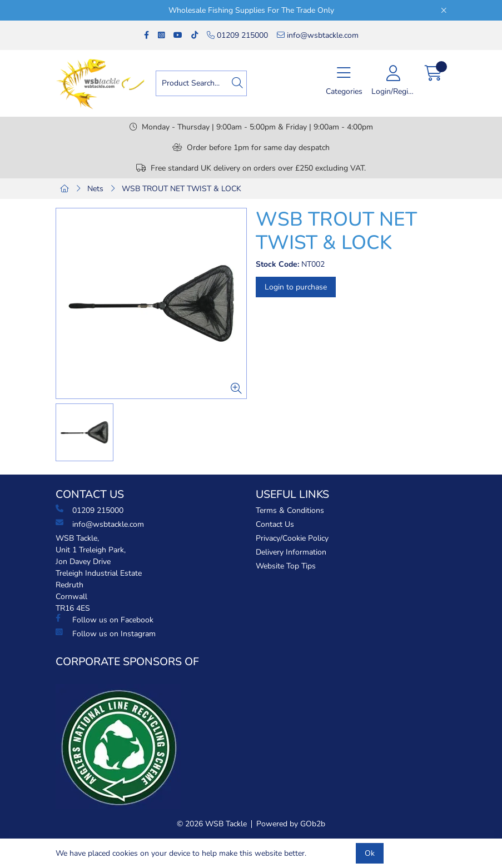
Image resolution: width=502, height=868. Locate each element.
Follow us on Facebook (105, 620)
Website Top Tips (286, 566)
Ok (370, 853)
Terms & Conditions (290, 510)
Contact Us (275, 524)
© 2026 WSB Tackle (212, 824)
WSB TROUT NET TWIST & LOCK (182, 189)
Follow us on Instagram (106, 633)
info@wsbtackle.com (318, 35)
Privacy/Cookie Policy (292, 538)
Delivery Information (291, 552)
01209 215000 (237, 35)
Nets (95, 189)
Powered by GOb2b (291, 824)
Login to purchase (296, 287)
